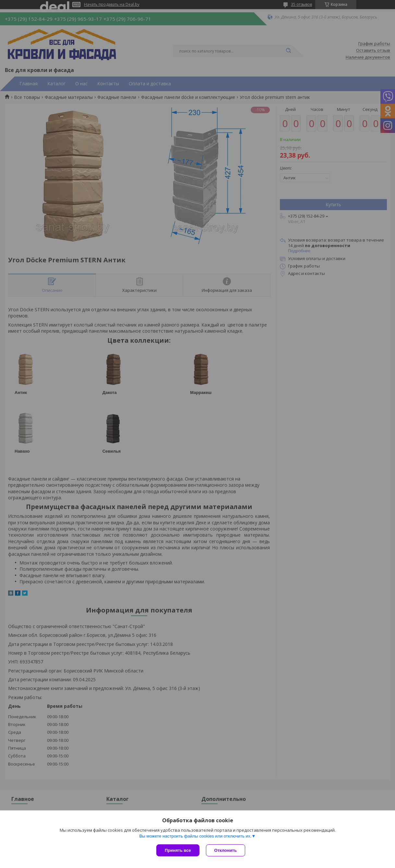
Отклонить (226, 850)
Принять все (178, 850)
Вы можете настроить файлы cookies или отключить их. (195, 836)
